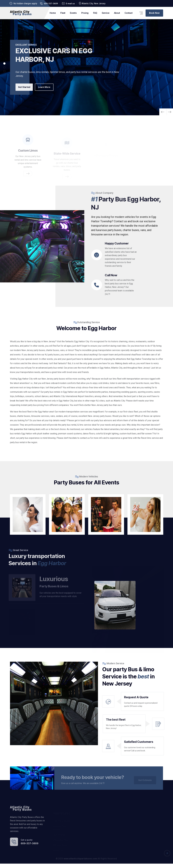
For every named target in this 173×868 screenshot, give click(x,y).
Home (53, 13)
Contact (129, 13)
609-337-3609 (51, 4)
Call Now (124, 279)
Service (106, 13)
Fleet (63, 13)
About (117, 13)
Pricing (85, 13)
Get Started (25, 91)
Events (73, 13)
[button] (170, 112)
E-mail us (70, 4)
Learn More (46, 91)
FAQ (95, 13)
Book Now (154, 13)
